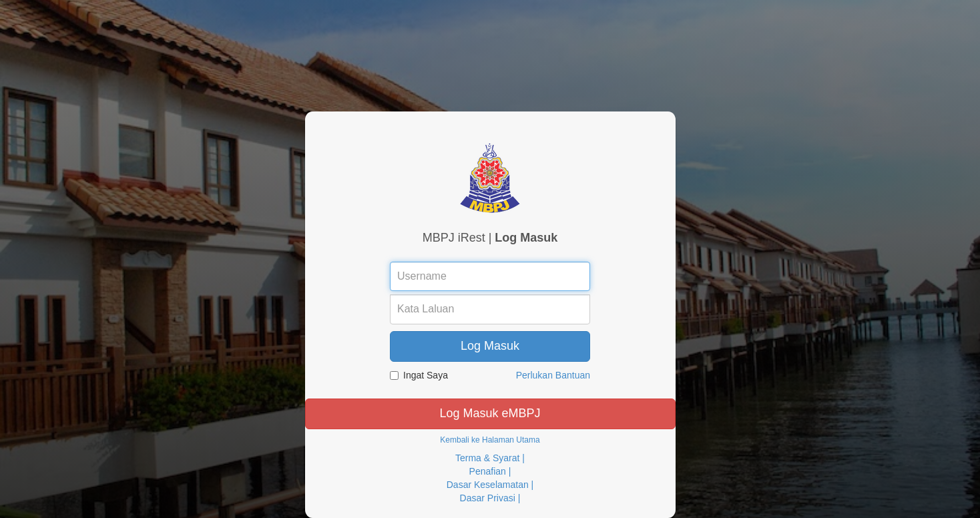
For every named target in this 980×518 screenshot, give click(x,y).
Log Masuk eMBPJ (490, 413)
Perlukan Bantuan (553, 375)
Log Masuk (490, 346)
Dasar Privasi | (490, 498)
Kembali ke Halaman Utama (490, 440)
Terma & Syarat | (490, 458)
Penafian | (490, 471)
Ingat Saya (419, 375)
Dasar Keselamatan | (490, 485)
